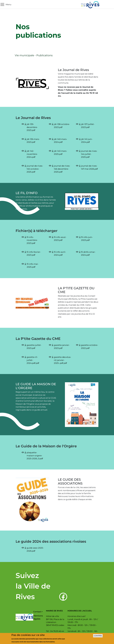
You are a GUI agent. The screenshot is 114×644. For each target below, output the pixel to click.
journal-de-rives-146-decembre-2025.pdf (62, 169)
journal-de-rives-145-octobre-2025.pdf (35, 169)
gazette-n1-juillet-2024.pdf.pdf (33, 360)
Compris (98, 637)
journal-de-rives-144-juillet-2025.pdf (89, 154)
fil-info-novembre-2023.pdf (32, 240)
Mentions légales (38, 617)
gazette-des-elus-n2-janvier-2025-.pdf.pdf (62, 360)
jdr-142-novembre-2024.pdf (32, 154)
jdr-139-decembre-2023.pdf (32, 127)
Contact (37, 612)
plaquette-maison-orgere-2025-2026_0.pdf (35, 456)
